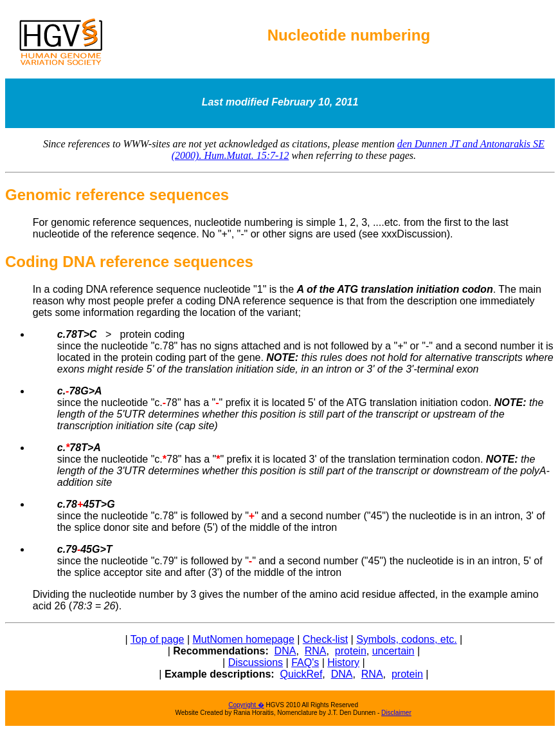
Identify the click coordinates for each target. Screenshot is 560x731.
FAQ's (305, 662)
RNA (316, 651)
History (343, 662)
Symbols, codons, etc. (407, 639)
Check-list (325, 639)
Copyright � (246, 705)
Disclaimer (396, 713)
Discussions (256, 662)
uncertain (393, 651)
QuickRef (302, 674)
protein (351, 651)
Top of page (158, 639)
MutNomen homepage (243, 639)
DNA (285, 651)
